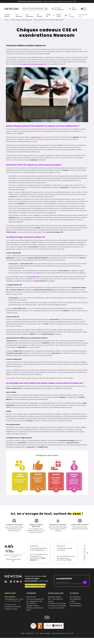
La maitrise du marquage (57, 603)
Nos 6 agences (32, 603)
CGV (37, 633)
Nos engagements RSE (34, 601)
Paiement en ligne (11, 609)
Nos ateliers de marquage (57, 606)
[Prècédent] (24, 553)
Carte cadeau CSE (34, 277)
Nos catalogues (72, 16)
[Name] (47, 617)
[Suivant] (88, 553)
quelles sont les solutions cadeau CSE (34, 64)
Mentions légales (45, 633)
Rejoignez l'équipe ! (33, 606)
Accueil (7, 20)
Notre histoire (31, 597)
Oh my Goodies (75, 603)
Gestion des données (58, 633)
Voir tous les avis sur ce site (13, 560)
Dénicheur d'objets (55, 597)
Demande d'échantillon (13, 607)
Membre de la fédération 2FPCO (35, 609)
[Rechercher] (46, 9)
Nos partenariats (76, 606)
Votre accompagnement (35, 599)
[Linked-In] (6, 582)
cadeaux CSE (35, 137)
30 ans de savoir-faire (83, 16)
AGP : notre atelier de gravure (56, 600)
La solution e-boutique (56, 608)
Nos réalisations (75, 599)
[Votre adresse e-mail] (69, 582)
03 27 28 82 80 (10, 597)
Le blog (72, 601)
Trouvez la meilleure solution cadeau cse (21, 20)
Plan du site (70, 633)
